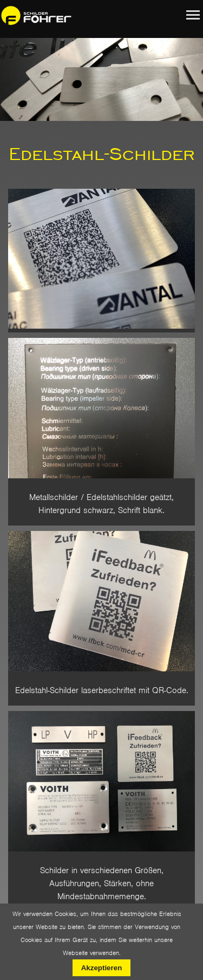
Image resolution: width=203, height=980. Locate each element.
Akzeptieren (102, 968)
